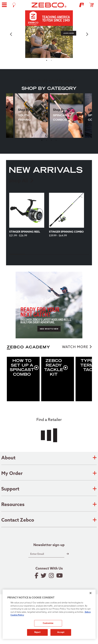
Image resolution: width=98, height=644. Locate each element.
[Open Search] (14, 5)
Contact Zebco (49, 520)
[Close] (91, 593)
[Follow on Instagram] (52, 576)
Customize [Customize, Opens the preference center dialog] (48, 623)
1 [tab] (47, 60)
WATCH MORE (75, 347)
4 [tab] (56, 140)
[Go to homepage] (49, 5)
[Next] (53, 259)
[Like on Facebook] (37, 576)
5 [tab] (81, 254)
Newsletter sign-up (49, 545)
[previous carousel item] (11, 34)
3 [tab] (51, 140)
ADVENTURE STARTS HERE (49, 82)
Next (86, 114)
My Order (49, 474)
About (49, 458)
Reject (37, 632)
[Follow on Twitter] (44, 576)
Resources (49, 505)
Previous (12, 114)
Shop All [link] (21, 181)
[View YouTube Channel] (60, 576)
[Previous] (44, 259)
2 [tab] (51, 60)
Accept (61, 632)
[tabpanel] (49, 34)
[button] (4, 5)
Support (49, 489)
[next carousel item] (87, 34)
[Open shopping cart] (93, 5)
